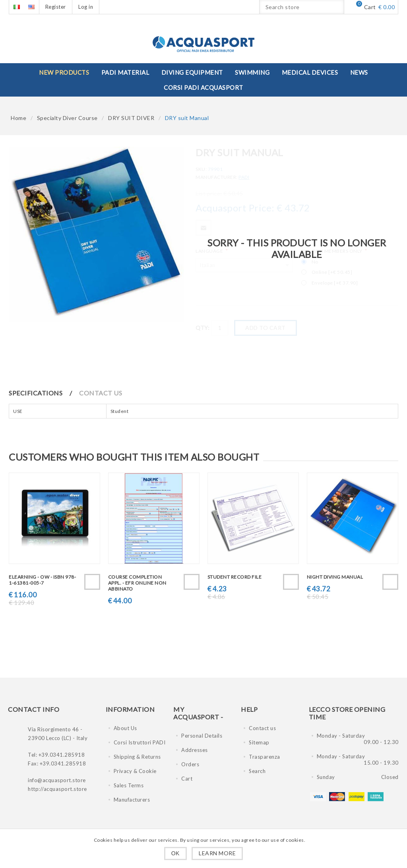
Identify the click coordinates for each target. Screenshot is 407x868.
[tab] (44, 393)
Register (56, 7)
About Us (125, 728)
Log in (86, 7)
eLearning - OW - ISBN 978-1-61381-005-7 (42, 580)
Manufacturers (132, 800)
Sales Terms (129, 785)
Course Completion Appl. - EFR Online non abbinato (137, 583)
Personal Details (202, 736)
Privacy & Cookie (135, 771)
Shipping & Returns (137, 757)
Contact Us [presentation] (101, 393)
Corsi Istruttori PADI (140, 742)
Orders (190, 764)
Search (257, 771)
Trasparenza (265, 757)
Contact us (262, 728)
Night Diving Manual (335, 577)
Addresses (195, 750)
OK (175, 853)
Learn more (217, 853)
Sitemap (259, 742)
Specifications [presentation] (36, 393)
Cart (187, 779)
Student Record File (235, 577)
